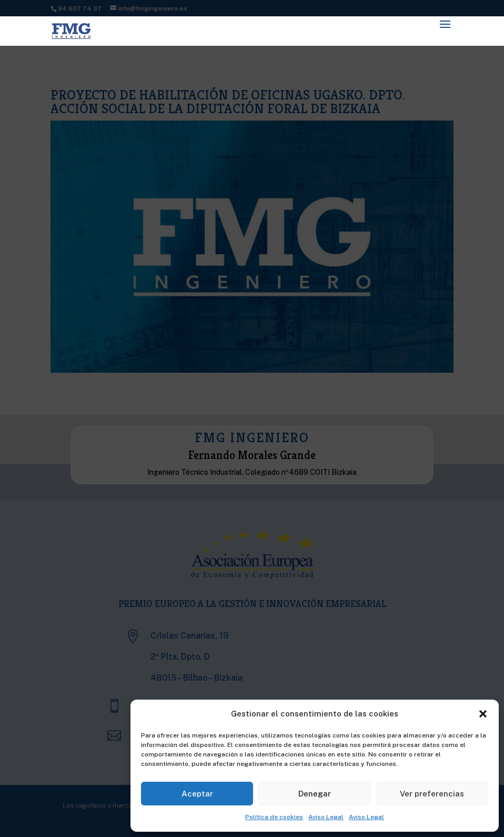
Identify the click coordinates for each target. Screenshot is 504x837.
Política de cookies (274, 817)
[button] (483, 714)
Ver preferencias (432, 794)
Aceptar (197, 794)
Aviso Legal (326, 817)
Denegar (315, 794)
